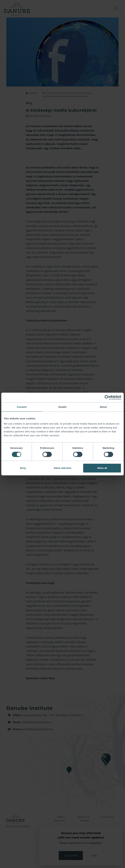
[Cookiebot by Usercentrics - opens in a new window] (107, 398)
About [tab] (103, 407)
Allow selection (62, 468)
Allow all (102, 468)
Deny (23, 468)
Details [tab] (62, 407)
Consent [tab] (22, 407)
